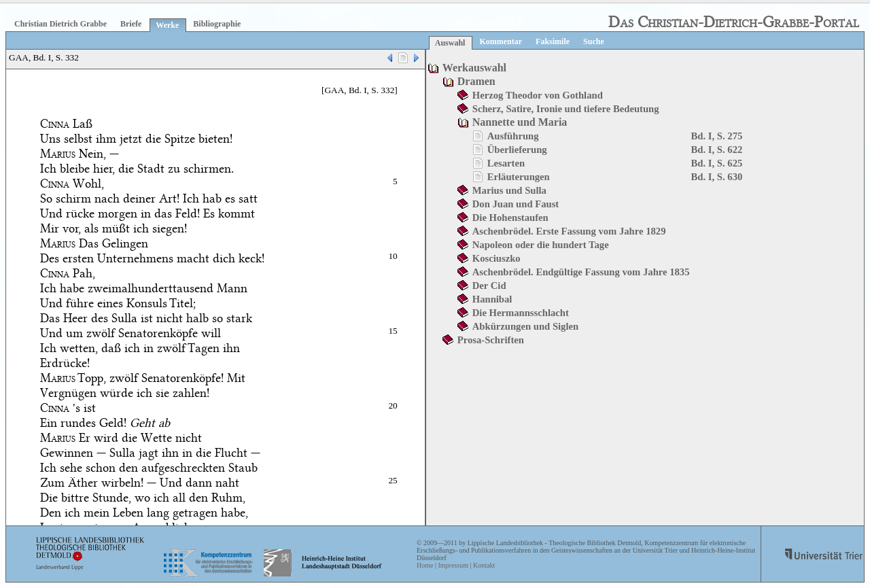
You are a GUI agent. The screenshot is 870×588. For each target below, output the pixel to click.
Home (425, 565)
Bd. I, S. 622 (717, 150)
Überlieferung (517, 150)
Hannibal (492, 299)
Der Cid (489, 286)
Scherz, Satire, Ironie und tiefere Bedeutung (566, 109)
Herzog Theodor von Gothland (538, 95)
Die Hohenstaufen (510, 218)
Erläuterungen (519, 177)
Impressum (453, 565)
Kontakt (484, 565)
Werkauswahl (474, 68)
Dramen (476, 81)
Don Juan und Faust (516, 204)
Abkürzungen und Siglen (525, 326)
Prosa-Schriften (491, 340)
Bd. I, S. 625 (717, 163)
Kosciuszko (497, 258)
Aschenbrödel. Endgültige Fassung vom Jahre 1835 (581, 272)
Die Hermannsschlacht (521, 313)
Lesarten (506, 163)
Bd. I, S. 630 (717, 177)
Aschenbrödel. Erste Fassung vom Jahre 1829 (569, 231)
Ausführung (513, 136)
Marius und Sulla (509, 190)
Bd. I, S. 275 (717, 136)
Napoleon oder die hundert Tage (541, 245)
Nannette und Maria (520, 122)
